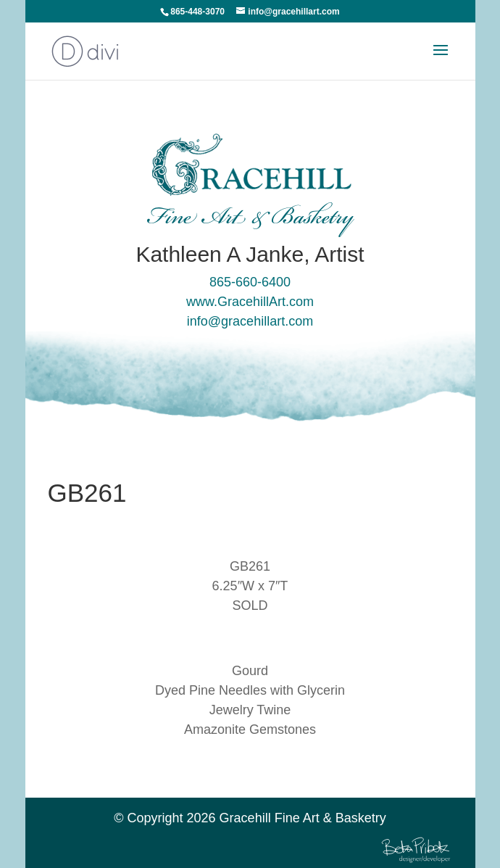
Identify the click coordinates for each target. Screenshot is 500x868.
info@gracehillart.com (250, 321)
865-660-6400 (250, 282)
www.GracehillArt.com (250, 302)
